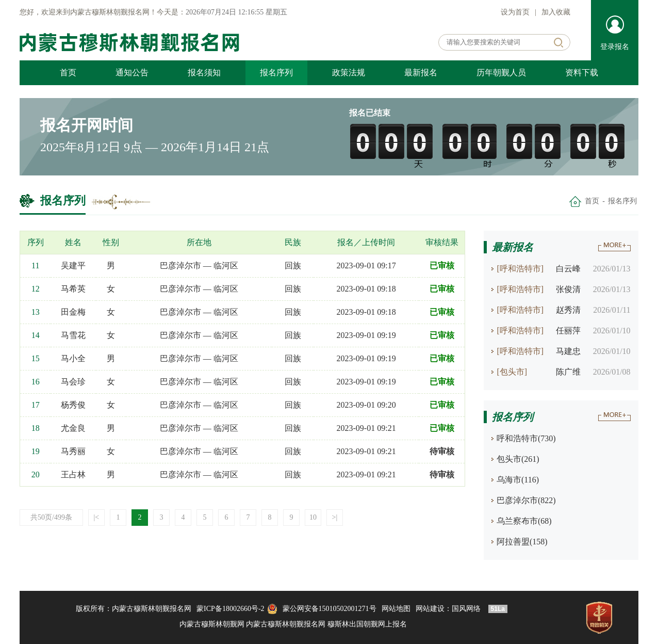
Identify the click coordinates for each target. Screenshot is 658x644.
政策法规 (349, 73)
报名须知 (204, 73)
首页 (68, 73)
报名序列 (276, 73)
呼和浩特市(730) (526, 438)
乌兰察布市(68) (524, 521)
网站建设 (430, 609)
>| (335, 517)
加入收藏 (556, 12)
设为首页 (515, 12)
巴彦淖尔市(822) (526, 500)
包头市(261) (518, 459)
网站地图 (396, 609)
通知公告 (132, 73)
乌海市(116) (518, 480)
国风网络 (466, 609)
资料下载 (582, 73)
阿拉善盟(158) (522, 542)
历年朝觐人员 (501, 73)
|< (97, 517)
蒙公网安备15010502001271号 (330, 609)
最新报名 (421, 73)
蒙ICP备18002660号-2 (230, 609)
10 (313, 517)
